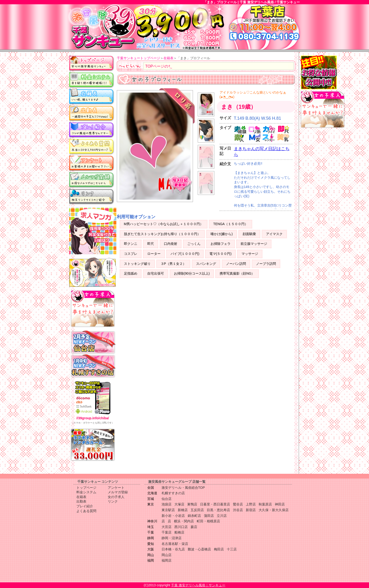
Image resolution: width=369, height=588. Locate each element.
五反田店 (197, 510)
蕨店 (194, 527)
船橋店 (179, 532)
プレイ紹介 (92, 130)
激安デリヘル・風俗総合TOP (183, 488)
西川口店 (181, 527)
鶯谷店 (238, 504)
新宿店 (251, 510)
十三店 (232, 549)
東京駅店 (168, 510)
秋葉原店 (265, 504)
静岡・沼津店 (172, 538)
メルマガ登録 (92, 180)
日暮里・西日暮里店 (215, 504)
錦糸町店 (194, 516)
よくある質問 (92, 146)
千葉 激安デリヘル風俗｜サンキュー (198, 585)
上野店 (251, 504)
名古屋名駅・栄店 (175, 544)
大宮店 (167, 527)
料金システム (92, 80)
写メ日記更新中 (180, 184)
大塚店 (179, 504)
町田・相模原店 (208, 521)
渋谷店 (238, 510)
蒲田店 (209, 516)
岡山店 (167, 555)
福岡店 (167, 560)
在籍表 (92, 96)
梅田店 (219, 549)
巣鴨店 (192, 504)
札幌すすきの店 (173, 493)
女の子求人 (116, 497)
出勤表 (92, 113)
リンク (92, 196)
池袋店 (167, 504)
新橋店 (183, 510)
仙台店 (167, 499)
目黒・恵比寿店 (218, 510)
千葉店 (167, 532)
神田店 (280, 504)
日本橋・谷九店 (173, 549)
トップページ (92, 63)
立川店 (222, 516)
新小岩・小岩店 (173, 516)
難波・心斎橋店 (199, 549)
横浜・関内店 (184, 521)
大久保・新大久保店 (274, 510)
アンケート (92, 163)
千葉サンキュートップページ (138, 58)
